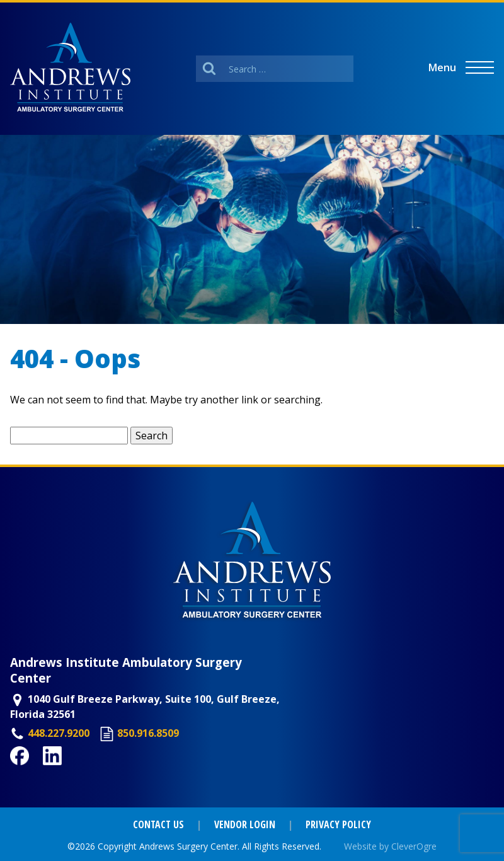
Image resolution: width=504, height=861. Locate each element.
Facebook (34, 772)
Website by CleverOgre (390, 846)
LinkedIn (65, 772)
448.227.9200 (59, 733)
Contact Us (158, 824)
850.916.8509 (148, 733)
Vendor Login (245, 824)
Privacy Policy (338, 824)
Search (152, 436)
